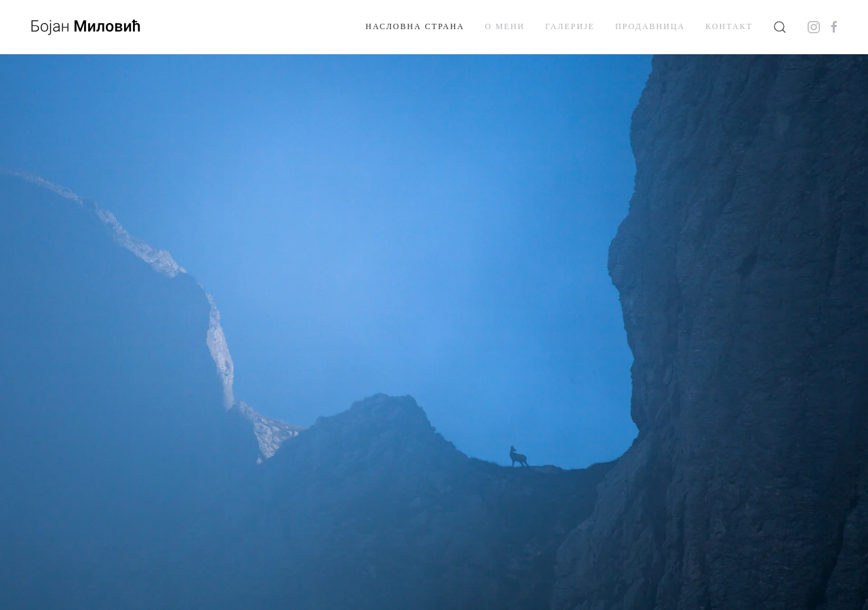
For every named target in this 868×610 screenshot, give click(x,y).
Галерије (570, 26)
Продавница (650, 26)
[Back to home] (85, 27)
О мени (505, 26)
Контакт (729, 26)
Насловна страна (415, 26)
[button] (780, 27)
